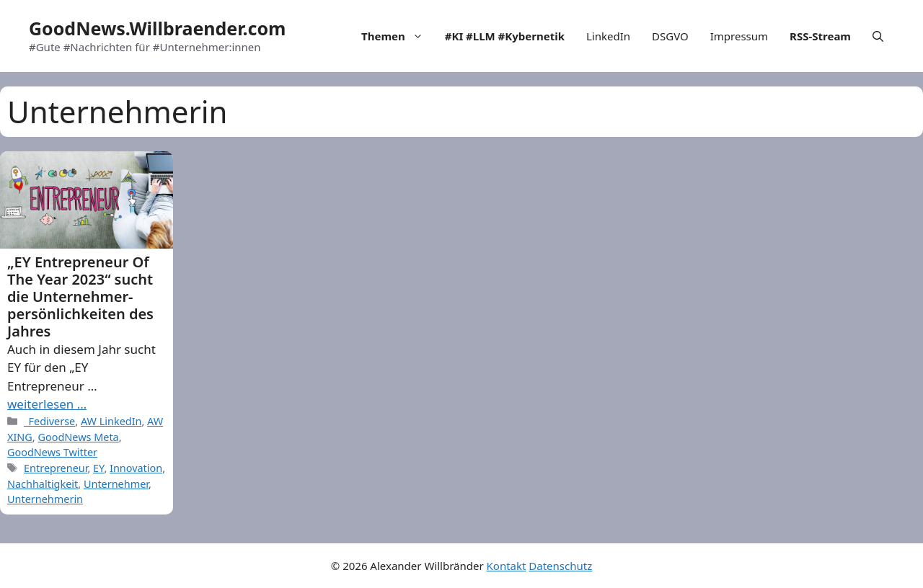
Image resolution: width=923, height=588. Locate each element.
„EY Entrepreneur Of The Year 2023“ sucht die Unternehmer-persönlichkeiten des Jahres (80, 297)
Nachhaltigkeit (43, 484)
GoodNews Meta (78, 437)
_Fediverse (49, 421)
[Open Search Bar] (878, 36)
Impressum (739, 36)
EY (98, 468)
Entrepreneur (56, 468)
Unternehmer (116, 484)
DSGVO (670, 36)
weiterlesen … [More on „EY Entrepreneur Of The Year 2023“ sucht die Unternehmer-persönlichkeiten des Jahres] (47, 404)
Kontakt (507, 566)
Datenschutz (560, 566)
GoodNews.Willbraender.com (157, 28)
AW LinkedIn (111, 421)
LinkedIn (608, 36)
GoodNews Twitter (52, 452)
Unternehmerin (45, 499)
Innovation (136, 468)
